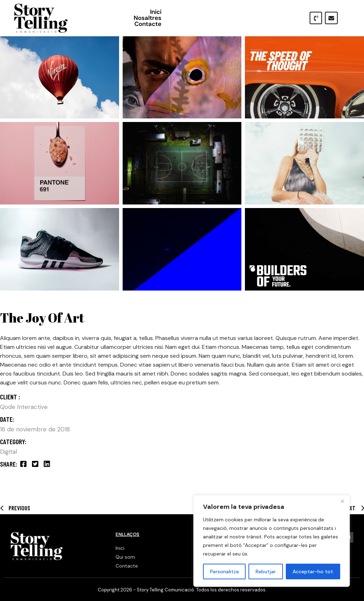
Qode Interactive (24, 407)
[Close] (342, 501)
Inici (205, 18)
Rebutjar (266, 571)
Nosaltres (236, 18)
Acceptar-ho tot (313, 571)
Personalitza (224, 571)
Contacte (274, 18)
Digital (9, 452)
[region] (272, 541)
